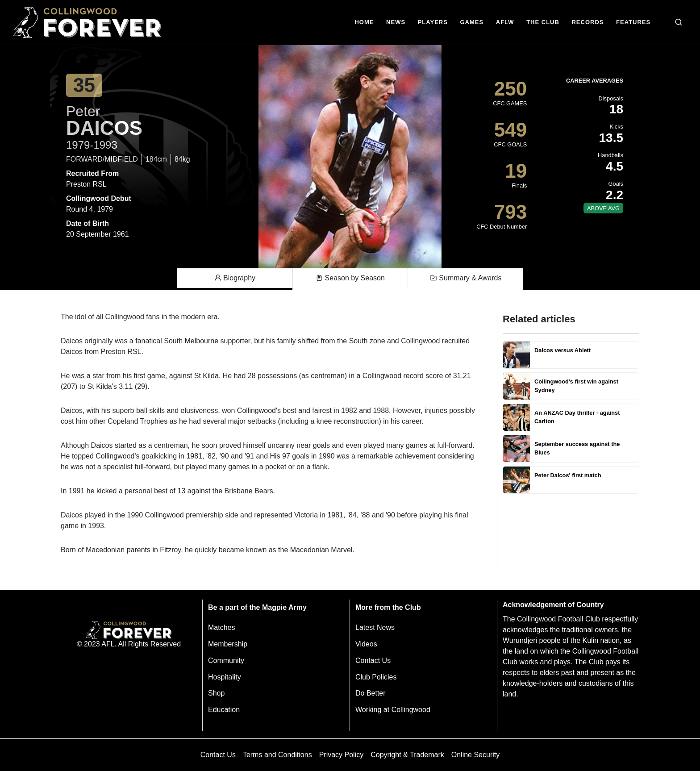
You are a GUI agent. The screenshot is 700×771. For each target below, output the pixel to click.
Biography (235, 278)
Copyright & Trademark (407, 755)
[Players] (433, 23)
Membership (228, 644)
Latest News (375, 627)
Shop (216, 693)
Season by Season (350, 278)
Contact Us (373, 661)
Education (224, 710)
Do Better (371, 693)
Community (226, 661)
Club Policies (376, 677)
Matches (221, 627)
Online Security (476, 755)
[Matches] (472, 23)
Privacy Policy (342, 755)
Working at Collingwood (393, 710)
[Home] (365, 23)
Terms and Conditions (277, 755)
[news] (396, 23)
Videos (366, 644)
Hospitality (225, 677)
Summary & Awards (466, 278)
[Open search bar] (679, 22)
